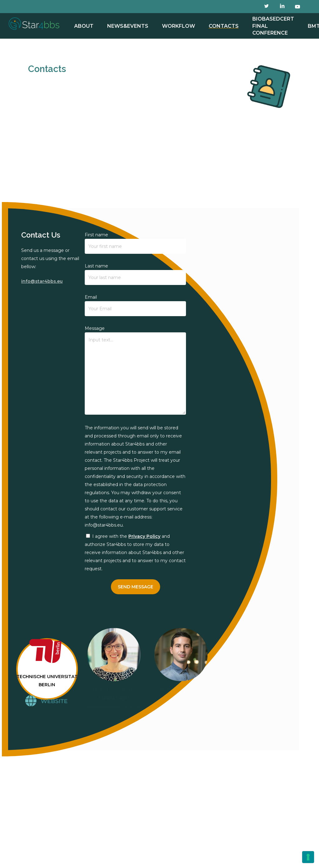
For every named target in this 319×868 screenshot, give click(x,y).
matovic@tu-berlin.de (181, 706)
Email (135, 305)
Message (135, 371)
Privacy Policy (144, 536)
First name (135, 243)
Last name (135, 274)
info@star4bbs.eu (42, 281)
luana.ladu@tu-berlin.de (114, 706)
